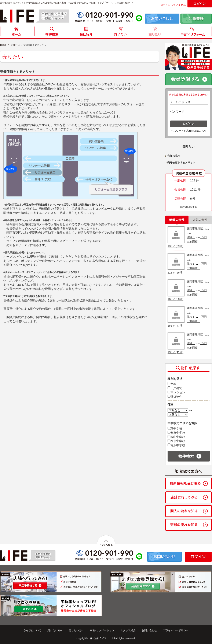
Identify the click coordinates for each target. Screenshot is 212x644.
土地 (172, 384)
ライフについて (32, 630)
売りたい (15, 45)
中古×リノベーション (102, 630)
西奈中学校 (176, 441)
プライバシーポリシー (176, 630)
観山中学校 (176, 437)
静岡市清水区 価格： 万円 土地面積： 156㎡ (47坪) (189, 317)
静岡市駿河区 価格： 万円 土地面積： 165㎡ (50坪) (189, 290)
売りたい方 (154, 32)
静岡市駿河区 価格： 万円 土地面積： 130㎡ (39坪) (189, 237)
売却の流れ (174, 156)
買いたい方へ (55, 630)
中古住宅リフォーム (192, 32)
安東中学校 (176, 433)
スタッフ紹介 (128, 630)
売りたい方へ (76, 630)
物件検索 (52, 32)
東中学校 (175, 428)
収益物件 (175, 397)
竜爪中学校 (176, 445)
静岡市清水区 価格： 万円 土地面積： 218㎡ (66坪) (189, 264)
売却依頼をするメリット (181, 163)
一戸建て (175, 388)
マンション (176, 392)
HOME (17, 32)
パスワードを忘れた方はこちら (189, 131)
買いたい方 (120, 32)
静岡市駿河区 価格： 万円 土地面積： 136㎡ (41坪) (189, 343)
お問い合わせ (149, 630)
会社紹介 (86, 32)
